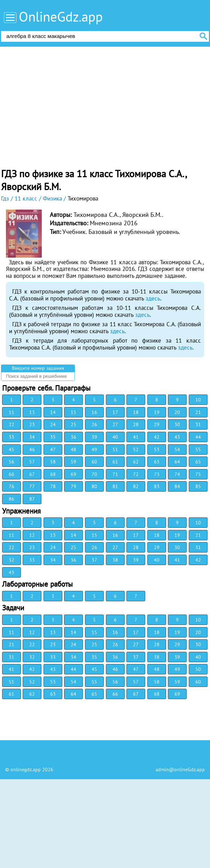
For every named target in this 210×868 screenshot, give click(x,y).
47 (53, 449)
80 (94, 486)
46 (32, 449)
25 (73, 424)
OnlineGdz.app (61, 17)
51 (115, 449)
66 (11, 474)
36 (73, 437)
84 (177, 486)
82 (136, 486)
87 (32, 499)
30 (177, 424)
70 (94, 474)
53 (157, 449)
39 (94, 437)
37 (94, 560)
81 (115, 486)
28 (136, 424)
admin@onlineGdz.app (180, 769)
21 (198, 412)
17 (115, 412)
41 (136, 437)
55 (198, 449)
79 (73, 486)
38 (115, 560)
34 (32, 437)
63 (157, 462)
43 (177, 437)
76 (11, 486)
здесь (153, 298)
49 (94, 449)
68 (53, 474)
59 (73, 462)
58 (53, 462)
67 (32, 474)
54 (177, 449)
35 (53, 437)
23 (32, 424)
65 (198, 462)
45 (11, 449)
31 (198, 424)
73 (157, 474)
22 (11, 424)
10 (198, 400)
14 (53, 412)
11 (11, 412)
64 (177, 462)
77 (32, 486)
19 (157, 412)
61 (115, 462)
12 (32, 535)
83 (157, 486)
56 (11, 462)
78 (53, 486)
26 (94, 424)
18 (136, 412)
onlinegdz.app (26, 769)
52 (136, 449)
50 (198, 669)
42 (157, 437)
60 (94, 462)
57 (32, 462)
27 (115, 424)
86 (11, 499)
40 (115, 437)
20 (177, 412)
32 (11, 560)
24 (53, 424)
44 (198, 437)
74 (177, 474)
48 (73, 449)
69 (73, 474)
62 (136, 462)
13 (32, 412)
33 (11, 437)
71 (115, 474)
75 (198, 474)
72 (136, 474)
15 (73, 412)
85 (198, 486)
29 (157, 424)
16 (94, 412)
